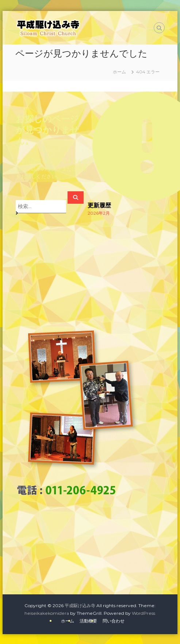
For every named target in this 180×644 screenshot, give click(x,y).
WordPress (143, 613)
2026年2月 (99, 213)
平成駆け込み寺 (80, 605)
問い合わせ (114, 621)
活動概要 (88, 621)
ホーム (68, 621)
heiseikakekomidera (47, 613)
